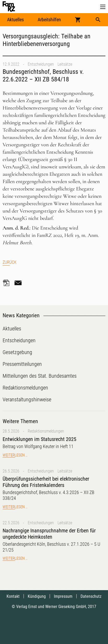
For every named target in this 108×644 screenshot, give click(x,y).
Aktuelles (15, 20)
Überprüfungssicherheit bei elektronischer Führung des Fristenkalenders (46, 482)
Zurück (10, 262)
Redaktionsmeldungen (46, 431)
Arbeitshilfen (49, 20)
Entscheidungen (41, 64)
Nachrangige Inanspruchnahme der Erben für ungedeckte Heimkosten (49, 534)
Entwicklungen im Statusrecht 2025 (39, 439)
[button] (103, 7)
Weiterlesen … (15, 455)
